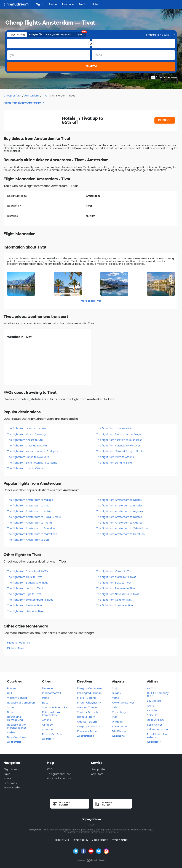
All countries (14, 742)
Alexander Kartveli (123, 703)
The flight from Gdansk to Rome (27, 428)
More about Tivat (91, 301)
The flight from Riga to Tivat (24, 594)
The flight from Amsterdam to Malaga (30, 500)
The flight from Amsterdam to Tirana (29, 523)
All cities (47, 739)
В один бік (35, 35)
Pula (115, 717)
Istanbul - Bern (86, 717)
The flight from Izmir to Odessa (26, 468)
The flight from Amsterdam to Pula (28, 506)
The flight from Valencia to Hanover (118, 446)
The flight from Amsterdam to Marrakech (32, 534)
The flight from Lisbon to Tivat (25, 611)
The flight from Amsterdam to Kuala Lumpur (34, 517)
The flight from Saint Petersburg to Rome (32, 463)
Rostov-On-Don (52, 734)
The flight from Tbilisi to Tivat (25, 577)
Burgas (116, 693)
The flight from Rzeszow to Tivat (116, 588)
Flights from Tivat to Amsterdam (23, 103)
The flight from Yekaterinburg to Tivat (30, 600)
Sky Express (154, 701)
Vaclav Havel (120, 726)
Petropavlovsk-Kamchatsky (51, 714)
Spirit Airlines (155, 725)
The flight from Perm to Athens (115, 457)
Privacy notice (120, 840)
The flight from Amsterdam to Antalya (30, 511)
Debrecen (48, 688)
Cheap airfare (12, 96)
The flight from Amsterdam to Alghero (120, 511)
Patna (46, 698)
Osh (114, 707)
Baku (45, 703)
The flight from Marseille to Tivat (116, 577)
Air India (152, 710)
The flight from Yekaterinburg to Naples (120, 451)
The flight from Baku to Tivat (114, 583)
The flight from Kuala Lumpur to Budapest (33, 451)
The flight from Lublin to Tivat (25, 588)
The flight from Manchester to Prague (119, 434)
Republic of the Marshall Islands (17, 726)
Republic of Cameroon (21, 703)
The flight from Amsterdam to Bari (28, 540)
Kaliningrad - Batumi (90, 693)
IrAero (151, 706)
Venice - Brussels (88, 712)
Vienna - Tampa (87, 707)
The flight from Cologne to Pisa (115, 428)
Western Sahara (17, 698)
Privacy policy (80, 840)
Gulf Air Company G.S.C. (158, 695)
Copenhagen (120, 712)
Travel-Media (12, 788)
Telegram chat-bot (59, 774)
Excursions (10, 783)
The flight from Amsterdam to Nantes (119, 517)
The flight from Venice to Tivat (115, 571)
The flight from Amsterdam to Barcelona (32, 528)
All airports (119, 736)
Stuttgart (48, 730)
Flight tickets (11, 769)
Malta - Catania (87, 698)
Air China (153, 688)
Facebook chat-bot (59, 778)
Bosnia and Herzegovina (15, 718)
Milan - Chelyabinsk (89, 703)
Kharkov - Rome (87, 731)
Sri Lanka (13, 707)
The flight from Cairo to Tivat (114, 600)
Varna (116, 698)
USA (10, 693)
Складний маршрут (59, 35)
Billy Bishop (119, 731)
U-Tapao (117, 722)
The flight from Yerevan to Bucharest (119, 440)
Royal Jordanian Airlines (157, 736)
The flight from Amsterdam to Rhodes (119, 506)
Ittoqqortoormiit (52, 693)
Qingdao (47, 725)
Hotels (7, 778)
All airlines (153, 742)
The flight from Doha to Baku (114, 463)
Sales (7, 774)
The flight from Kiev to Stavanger (27, 434)
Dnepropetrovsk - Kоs (90, 726)
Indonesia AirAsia (157, 730)
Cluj (114, 688)
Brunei (11, 712)
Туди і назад (17, 35)
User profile (98, 769)
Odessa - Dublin (87, 722)
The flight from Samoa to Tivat (115, 605)
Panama (12, 688)
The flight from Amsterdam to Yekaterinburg (123, 528)
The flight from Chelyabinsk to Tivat (29, 571)
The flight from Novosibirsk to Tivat (118, 594)
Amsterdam (32, 96)
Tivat (46, 96)
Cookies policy (100, 840)
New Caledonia (17, 737)
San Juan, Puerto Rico (56, 707)
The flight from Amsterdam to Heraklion (121, 534)
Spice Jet (153, 715)
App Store (97, 774)
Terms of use (62, 840)
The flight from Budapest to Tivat (27, 583)
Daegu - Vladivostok (90, 688)
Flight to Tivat (15, 648)
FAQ (50, 769)
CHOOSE (165, 120)
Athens (46, 720)
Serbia (11, 733)
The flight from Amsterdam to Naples (119, 500)
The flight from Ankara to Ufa (25, 440)
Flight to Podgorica (19, 643)
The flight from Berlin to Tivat (25, 605)
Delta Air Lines (156, 720)
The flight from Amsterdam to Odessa (119, 523)
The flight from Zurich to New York (28, 457)
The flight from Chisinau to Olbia (27, 446)
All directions (85, 736)
